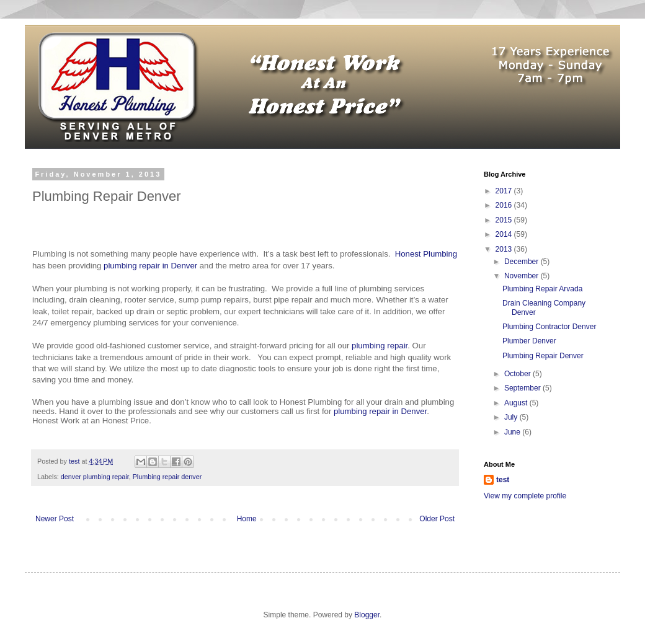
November (523, 276)
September (523, 388)
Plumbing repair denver (167, 477)
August (517, 403)
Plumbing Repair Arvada (542, 289)
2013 (505, 249)
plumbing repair (380, 346)
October (518, 374)
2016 (505, 205)
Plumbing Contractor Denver (549, 327)
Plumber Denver (529, 341)
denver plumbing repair (95, 477)
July (512, 417)
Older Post (437, 519)
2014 (505, 234)
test (503, 480)
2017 (505, 191)
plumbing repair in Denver (150, 266)
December (523, 262)
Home (247, 519)
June (513, 432)
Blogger (367, 615)
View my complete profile (525, 496)
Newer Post (55, 519)
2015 (505, 220)
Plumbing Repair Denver (543, 356)
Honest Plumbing (426, 254)
